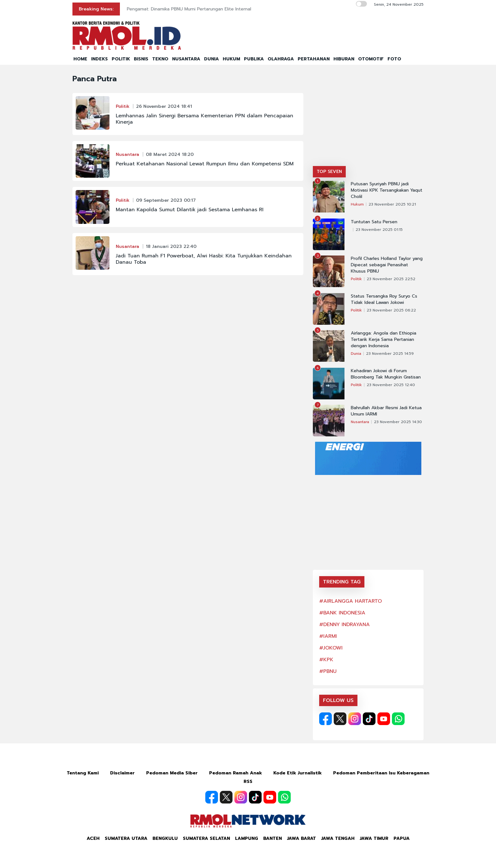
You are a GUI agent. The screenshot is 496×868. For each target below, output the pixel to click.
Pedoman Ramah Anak (236, 773)
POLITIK (121, 59)
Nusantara (127, 154)
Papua (402, 838)
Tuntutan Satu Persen (374, 222)
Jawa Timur (374, 838)
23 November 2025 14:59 (390, 354)
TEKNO (160, 59)
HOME (80, 59)
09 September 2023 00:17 (166, 200)
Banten (273, 838)
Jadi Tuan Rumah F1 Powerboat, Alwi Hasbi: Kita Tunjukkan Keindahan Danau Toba (204, 259)
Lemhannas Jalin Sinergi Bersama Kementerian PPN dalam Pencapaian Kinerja (205, 119)
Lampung (247, 838)
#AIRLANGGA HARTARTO (350, 601)
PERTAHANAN (314, 59)
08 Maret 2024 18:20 (170, 154)
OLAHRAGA (281, 59)
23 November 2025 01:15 (379, 230)
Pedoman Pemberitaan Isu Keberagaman (381, 773)
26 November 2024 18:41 (164, 106)
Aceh (93, 838)
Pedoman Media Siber (172, 773)
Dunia (356, 354)
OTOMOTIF (371, 59)
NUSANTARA (186, 59)
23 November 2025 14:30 (398, 422)
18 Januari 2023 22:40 (171, 246)
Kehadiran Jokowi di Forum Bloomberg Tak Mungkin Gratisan (386, 374)
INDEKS (99, 59)
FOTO (394, 59)
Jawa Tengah (338, 838)
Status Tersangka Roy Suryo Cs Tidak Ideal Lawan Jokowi (384, 299)
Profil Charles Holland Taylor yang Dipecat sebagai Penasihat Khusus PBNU (387, 265)
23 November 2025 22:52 (391, 279)
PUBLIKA (254, 59)
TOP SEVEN (329, 172)
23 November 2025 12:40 (391, 385)
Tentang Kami (83, 773)
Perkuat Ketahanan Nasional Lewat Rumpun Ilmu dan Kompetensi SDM (205, 164)
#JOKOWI (331, 648)
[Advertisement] (368, 119)
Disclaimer (122, 773)
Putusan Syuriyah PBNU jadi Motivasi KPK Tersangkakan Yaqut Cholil (387, 190)
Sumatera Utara (126, 838)
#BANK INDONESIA (342, 613)
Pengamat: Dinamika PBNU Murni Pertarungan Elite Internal (189, 9)
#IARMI (328, 636)
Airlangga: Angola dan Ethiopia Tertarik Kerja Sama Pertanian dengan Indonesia (384, 340)
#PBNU (328, 671)
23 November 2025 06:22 (391, 310)
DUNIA (211, 59)
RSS (248, 782)
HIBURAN (344, 59)
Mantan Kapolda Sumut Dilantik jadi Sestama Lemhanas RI (190, 210)
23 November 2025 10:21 (392, 204)
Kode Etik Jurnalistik (298, 773)
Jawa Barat (301, 838)
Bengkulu (165, 838)
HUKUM (231, 59)
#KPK (326, 660)
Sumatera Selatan (206, 838)
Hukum (357, 204)
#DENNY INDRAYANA (344, 625)
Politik (123, 106)
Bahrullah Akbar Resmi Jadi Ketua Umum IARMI (386, 411)
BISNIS (141, 59)
